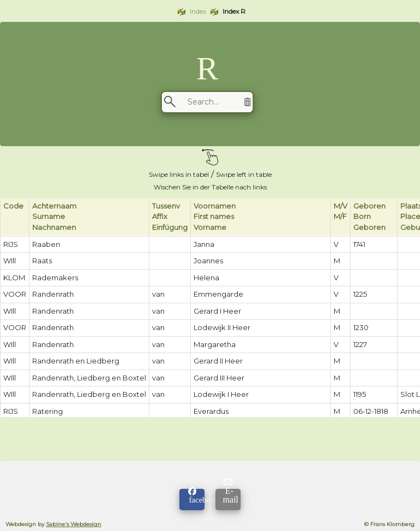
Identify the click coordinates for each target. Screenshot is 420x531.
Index (198, 11)
